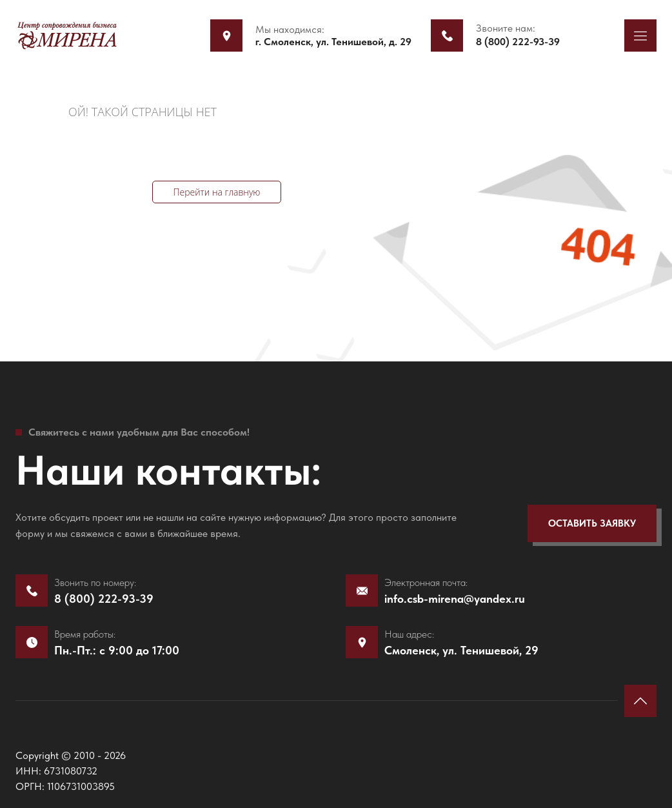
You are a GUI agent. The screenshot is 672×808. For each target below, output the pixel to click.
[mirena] (67, 35)
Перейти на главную (216, 192)
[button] (640, 35)
